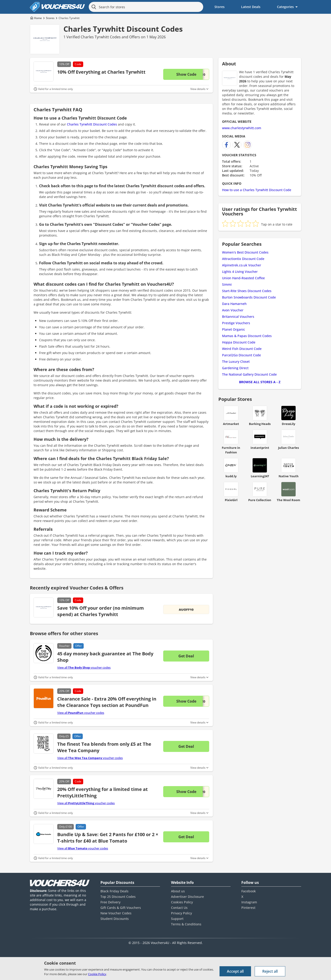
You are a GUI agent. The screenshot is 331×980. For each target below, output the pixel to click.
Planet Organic (234, 329)
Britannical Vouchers (238, 317)
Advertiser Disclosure (187, 897)
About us (178, 891)
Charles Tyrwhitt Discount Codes (123, 29)
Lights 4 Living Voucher (240, 272)
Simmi (227, 284)
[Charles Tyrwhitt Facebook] (226, 145)
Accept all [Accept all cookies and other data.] (235, 971)
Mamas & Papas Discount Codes (247, 336)
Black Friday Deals (114, 891)
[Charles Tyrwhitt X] (237, 145)
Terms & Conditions (186, 924)
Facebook (249, 891)
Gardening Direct (235, 368)
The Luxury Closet (236, 362)
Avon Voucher (233, 310)
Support (177, 919)
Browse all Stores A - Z (260, 382)
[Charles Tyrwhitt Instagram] (248, 145)
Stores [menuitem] (220, 7)
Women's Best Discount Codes (245, 252)
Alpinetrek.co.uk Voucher (242, 265)
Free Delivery (110, 902)
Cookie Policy (97, 974)
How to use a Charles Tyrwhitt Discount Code (257, 190)
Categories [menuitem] (285, 7)
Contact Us (179, 908)
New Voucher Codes (116, 913)
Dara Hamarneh (234, 304)
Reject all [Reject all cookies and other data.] (270, 971)
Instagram (249, 902)
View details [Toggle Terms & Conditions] (198, 89)
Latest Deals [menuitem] (251, 7)
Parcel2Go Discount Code (241, 355)
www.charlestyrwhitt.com (242, 128)
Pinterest (248, 908)
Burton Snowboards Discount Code (249, 297)
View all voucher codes (84, 667)
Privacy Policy (181, 913)
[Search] (94, 7)
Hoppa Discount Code (239, 342)
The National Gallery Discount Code (249, 374)
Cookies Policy (182, 902)
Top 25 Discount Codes (118, 897)
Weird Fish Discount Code (242, 349)
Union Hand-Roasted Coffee (243, 278)
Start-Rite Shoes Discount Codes (247, 291)
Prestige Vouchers (236, 323)
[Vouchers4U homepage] (57, 7)
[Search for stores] (146, 7)
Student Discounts (115, 919)
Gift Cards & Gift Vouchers (121, 908)
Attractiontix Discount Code (243, 259)
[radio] (225, 223)
